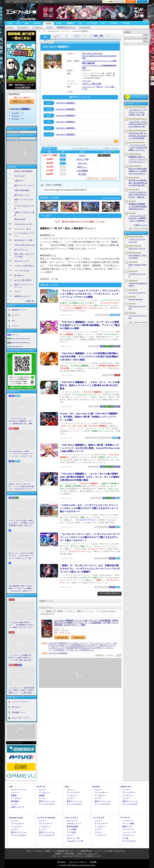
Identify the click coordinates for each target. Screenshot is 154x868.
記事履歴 (131, 2)
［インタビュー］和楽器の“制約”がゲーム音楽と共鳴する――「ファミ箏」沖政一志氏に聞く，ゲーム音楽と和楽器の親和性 (21, 658)
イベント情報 (128, 824)
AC (103, 23)
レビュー (10, 27)
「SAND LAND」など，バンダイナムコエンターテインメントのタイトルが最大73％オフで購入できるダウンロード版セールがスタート (89, 508)
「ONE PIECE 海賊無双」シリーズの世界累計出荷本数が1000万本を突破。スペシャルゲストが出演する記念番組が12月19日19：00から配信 (89, 357)
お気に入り (119, 2)
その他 (125, 838)
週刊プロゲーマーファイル (24, 185)
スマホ (59, 23)
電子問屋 (82, 174)
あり (63, 159)
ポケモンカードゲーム (137, 248)
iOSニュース (72, 821)
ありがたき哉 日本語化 (23, 280)
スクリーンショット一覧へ (111, 198)
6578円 (50, 170)
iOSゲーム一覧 (73, 838)
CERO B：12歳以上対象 (92, 84)
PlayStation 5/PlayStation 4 (21, 342)
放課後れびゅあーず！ (23, 296)
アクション (87, 81)
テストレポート (101, 824)
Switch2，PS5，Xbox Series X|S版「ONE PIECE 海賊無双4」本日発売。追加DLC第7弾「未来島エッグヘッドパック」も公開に (89, 417)
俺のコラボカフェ (21, 250)
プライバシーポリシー (20, 702)
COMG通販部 (82, 171)
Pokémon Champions (136, 299)
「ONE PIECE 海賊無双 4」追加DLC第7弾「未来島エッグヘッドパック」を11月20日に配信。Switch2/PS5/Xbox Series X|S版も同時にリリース (90, 448)
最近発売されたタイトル (66, 27)
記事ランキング (18, 807)
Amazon (82, 155)
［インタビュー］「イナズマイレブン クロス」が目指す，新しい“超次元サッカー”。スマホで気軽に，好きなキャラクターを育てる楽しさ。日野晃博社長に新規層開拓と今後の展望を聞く (138, 112)
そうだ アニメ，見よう (23, 229)
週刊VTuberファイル (22, 195)
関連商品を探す (93, 178)
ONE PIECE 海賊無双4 (58, 653)
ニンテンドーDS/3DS (46, 818)
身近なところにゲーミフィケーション (24, 286)
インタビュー (38, 27)
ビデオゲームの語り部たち (24, 266)
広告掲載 (93, 862)
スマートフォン (72, 818)
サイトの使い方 (36, 2)
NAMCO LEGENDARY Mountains (138, 284)
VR (80, 23)
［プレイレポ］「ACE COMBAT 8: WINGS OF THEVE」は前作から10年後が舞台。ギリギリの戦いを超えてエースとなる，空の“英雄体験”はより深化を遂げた (138, 124)
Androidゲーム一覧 (75, 841)
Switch (48, 23)
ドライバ (15, 326)
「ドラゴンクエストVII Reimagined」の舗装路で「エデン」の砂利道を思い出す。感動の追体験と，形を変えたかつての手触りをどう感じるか (21, 421)
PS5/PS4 (37, 23)
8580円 (50, 159)
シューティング (129, 832)
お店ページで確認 (50, 155)
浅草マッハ (82, 167)
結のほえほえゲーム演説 (23, 240)
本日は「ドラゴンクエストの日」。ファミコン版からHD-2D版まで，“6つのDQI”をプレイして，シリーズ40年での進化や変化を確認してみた (21, 487)
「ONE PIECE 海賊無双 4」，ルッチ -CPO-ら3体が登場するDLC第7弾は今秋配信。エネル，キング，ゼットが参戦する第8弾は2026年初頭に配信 (90, 477)
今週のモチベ (19, 181)
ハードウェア (92, 23)
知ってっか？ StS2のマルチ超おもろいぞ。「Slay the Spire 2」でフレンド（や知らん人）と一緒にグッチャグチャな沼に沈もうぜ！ (22, 556)
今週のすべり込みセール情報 (24, 214)
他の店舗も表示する (110, 178)
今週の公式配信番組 (22, 190)
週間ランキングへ (141, 225)
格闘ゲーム (127, 827)
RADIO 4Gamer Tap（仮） (24, 224)
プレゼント (16, 315)
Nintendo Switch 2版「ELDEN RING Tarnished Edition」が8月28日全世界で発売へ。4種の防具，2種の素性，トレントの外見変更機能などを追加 (138, 136)
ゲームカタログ (85, 27)
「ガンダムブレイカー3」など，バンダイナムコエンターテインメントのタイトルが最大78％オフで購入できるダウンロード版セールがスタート (90, 537)
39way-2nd (82, 163)
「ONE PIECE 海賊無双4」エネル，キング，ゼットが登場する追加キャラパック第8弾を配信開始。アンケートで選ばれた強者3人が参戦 (90, 325)
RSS (8, 2)
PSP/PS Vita (126, 787)
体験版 (14, 795)
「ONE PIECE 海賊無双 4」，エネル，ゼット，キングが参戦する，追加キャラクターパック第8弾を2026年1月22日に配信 (90, 385)
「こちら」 (90, 854)
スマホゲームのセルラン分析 (24, 207)
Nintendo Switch (17, 347)
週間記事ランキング (19, 310)
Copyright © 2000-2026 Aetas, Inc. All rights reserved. (77, 865)
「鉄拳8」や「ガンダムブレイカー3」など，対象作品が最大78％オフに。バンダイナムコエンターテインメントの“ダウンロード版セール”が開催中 (90, 569)
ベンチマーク (100, 835)
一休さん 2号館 (82, 159)
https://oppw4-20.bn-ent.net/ (92, 53)
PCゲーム (15, 335)
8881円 (50, 163)
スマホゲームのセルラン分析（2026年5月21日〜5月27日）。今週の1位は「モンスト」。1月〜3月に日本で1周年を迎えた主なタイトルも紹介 (138, 195)
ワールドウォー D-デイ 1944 (138, 317)
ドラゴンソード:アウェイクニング (137, 240)
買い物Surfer (19, 275)
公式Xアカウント (20, 2)
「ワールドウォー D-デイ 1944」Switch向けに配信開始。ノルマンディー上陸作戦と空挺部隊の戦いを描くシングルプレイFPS (138, 148)
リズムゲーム (128, 835)
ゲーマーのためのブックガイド (24, 234)
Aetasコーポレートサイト (21, 718)
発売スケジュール (47, 801)
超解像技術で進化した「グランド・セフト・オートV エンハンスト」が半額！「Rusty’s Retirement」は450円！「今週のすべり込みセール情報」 (138, 159)
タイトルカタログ (47, 804)
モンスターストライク (137, 292)
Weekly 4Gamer (20, 176)
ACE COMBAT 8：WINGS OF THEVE (138, 257)
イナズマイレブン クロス (137, 275)
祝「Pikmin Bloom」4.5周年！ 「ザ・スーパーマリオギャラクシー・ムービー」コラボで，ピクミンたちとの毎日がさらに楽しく (21, 454)
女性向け (70, 23)
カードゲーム (128, 829)
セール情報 (72, 829)
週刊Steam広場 (20, 219)
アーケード (125, 818)
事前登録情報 (72, 827)
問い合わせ (49, 2)
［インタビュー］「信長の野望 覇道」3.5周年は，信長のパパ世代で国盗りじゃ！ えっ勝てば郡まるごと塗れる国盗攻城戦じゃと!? (22, 690)
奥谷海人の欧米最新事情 (23, 171)
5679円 (50, 167)
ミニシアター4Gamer (22, 271)
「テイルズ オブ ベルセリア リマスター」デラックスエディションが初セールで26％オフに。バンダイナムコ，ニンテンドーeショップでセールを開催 (90, 294)
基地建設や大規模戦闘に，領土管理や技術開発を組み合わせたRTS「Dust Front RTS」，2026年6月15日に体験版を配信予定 (138, 206)
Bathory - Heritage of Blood (138, 266)
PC (18, 23)
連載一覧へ (31, 301)
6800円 (50, 174)
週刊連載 (15, 801)
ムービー (50, 27)
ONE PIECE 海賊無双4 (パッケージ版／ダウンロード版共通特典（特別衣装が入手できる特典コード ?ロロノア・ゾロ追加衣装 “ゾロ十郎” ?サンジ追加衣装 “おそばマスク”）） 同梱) (86, 623)
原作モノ (100, 87)
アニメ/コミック (89, 87)
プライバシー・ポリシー (78, 862)
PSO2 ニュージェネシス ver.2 (137, 307)
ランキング (142, 2)
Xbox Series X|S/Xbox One (21, 339)
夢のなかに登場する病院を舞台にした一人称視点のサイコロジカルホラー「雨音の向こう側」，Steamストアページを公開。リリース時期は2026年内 (138, 171)
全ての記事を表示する (110, 593)
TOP (11, 23)
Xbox (27, 23)
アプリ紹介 (72, 832)
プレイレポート (23, 27)
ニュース (15, 113)
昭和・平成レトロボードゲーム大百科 (24, 255)
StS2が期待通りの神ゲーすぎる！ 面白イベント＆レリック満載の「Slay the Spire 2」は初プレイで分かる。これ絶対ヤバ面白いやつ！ (22, 589)
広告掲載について (18, 712)
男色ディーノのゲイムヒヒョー (24, 201)
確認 (63, 155)
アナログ (113, 23)
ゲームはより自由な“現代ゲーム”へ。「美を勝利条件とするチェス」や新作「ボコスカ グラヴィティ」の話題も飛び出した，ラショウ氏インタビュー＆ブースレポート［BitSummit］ (22, 625)
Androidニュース (74, 824)
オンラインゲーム (19, 790)
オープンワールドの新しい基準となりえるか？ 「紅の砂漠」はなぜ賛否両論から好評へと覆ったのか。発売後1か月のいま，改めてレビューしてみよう (22, 523)
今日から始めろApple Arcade (25, 245)
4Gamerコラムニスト (22, 261)
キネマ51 (18, 291)
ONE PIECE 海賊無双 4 (66, 103)
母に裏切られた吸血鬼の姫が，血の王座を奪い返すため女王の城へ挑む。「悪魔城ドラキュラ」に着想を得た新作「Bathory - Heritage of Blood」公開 (138, 183)
